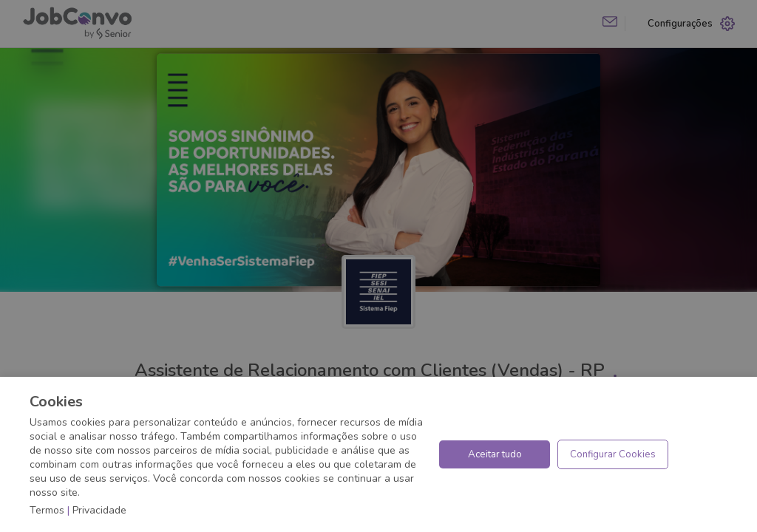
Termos (47, 510)
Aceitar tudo (495, 454)
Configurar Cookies (613, 454)
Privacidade (99, 510)
